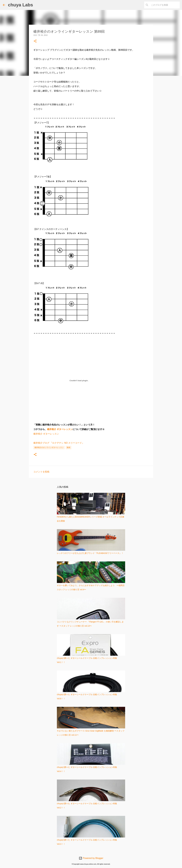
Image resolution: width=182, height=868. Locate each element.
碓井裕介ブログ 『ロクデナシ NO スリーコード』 (59, 443)
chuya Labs (20, 5)
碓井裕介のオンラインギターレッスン (49, 447)
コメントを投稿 (41, 472)
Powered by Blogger (91, 858)
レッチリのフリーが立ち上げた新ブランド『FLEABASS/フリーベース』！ (90, 553)
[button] (35, 41)
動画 (69, 447)
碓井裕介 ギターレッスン (60, 429)
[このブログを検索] (165, 5)
